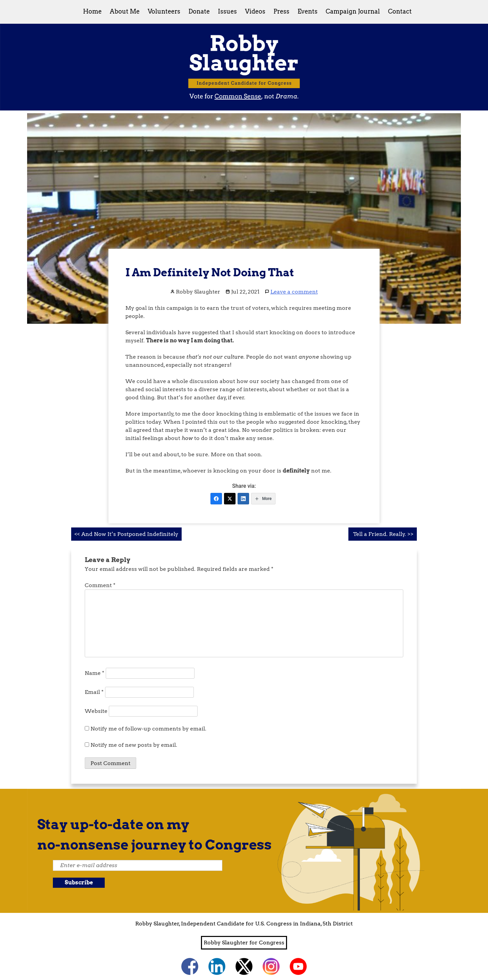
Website (96, 711)
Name (95, 673)
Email (94, 692)
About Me (125, 11)
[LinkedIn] (243, 499)
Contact (400, 11)
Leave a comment (294, 292)
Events (308, 11)
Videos (255, 11)
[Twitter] (230, 499)
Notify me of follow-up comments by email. (148, 729)
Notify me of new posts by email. (134, 745)
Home (92, 11)
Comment (100, 585)
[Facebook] (216, 499)
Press (281, 11)
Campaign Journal (353, 11)
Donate (199, 11)
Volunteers (164, 11)
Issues (227, 11)
